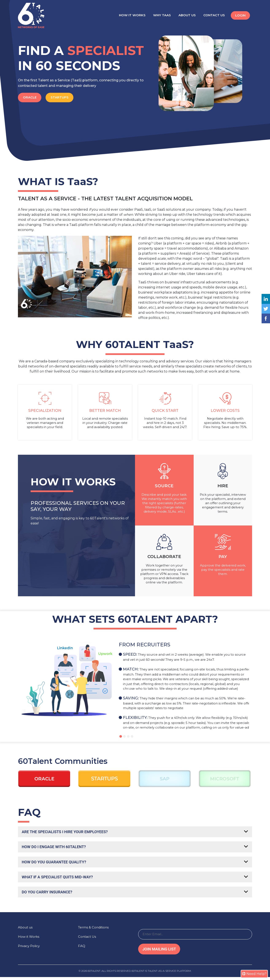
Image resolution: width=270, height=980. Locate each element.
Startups (64, 97)
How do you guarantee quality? (57, 863)
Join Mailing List (159, 952)
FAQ (82, 949)
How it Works (132, 15)
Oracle (31, 97)
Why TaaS (162, 15)
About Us (187, 15)
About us (25, 930)
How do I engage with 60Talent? (57, 848)
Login (240, 15)
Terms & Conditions (93, 930)
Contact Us (214, 15)
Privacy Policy (29, 949)
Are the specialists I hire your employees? (69, 832)
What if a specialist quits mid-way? (61, 879)
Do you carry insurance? (50, 895)
